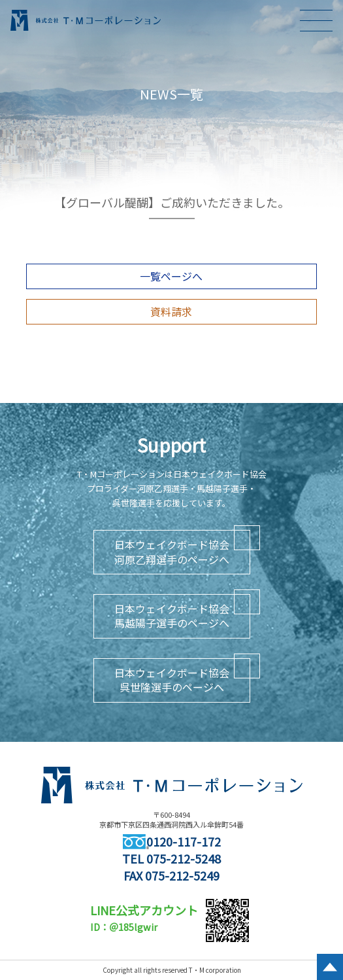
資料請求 (171, 311)
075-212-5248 (184, 858)
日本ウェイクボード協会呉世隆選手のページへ (172, 680)
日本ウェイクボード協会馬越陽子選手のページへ (172, 616)
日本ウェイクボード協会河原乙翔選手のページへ (172, 551)
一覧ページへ (171, 276)
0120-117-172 (172, 841)
